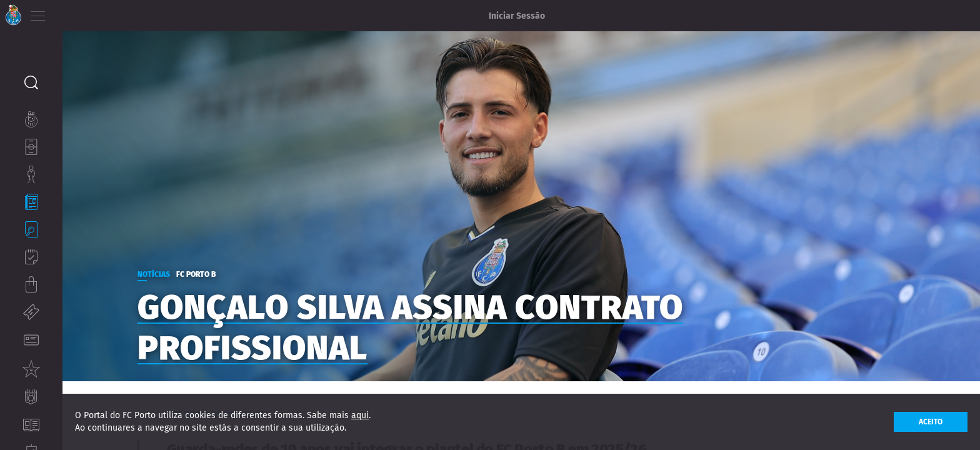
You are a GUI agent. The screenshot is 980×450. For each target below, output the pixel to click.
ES (105, 12)
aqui (360, 415)
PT (70, 12)
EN (88, 12)
